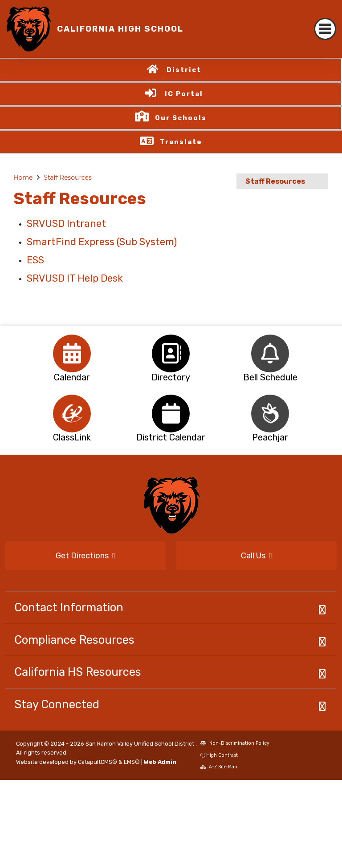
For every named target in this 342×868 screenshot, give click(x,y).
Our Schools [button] (181, 118)
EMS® (132, 762)
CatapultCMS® (98, 762)
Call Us (256, 556)
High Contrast (222, 755)
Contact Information (69, 607)
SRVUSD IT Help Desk (75, 278)
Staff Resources (68, 178)
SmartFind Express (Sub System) (102, 242)
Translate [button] (181, 142)
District (184, 70)
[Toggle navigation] (325, 29)
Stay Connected (57, 704)
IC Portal (184, 94)
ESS (35, 260)
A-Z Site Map (219, 767)
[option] (72, 353)
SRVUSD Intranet (66, 224)
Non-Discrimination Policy (235, 743)
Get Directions (85, 556)
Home (23, 178)
